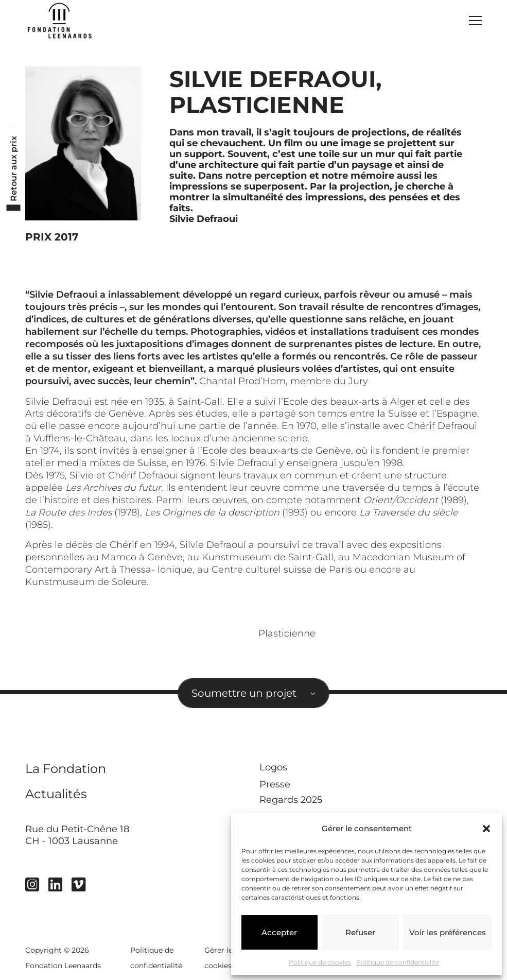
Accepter (279, 932)
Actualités (56, 794)
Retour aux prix (13, 169)
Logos (273, 767)
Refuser (360, 932)
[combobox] (254, 693)
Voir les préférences (448, 932)
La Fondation (66, 769)
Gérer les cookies (220, 958)
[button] (486, 829)
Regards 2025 (291, 800)
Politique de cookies (320, 962)
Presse (275, 784)
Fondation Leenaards (63, 966)
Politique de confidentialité (398, 962)
